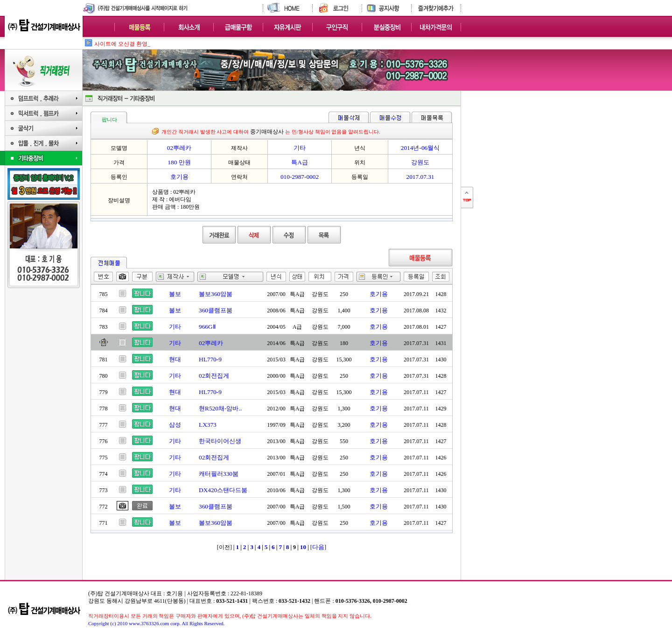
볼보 (175, 294)
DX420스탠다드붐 (223, 490)
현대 (175, 359)
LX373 (208, 425)
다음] (319, 547)
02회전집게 (214, 376)
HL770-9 (210, 359)
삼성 (175, 425)
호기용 (379, 294)
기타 (175, 327)
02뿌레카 (211, 343)
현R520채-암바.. (220, 408)
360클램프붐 (216, 310)
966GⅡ (207, 327)
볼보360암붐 (216, 294)
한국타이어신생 (220, 441)
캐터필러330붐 (219, 474)
